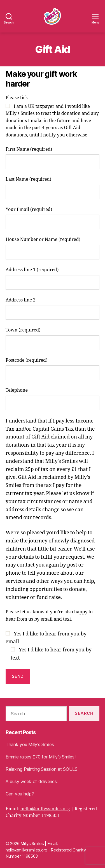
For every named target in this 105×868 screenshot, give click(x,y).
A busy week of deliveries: (32, 781)
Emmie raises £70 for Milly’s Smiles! (40, 757)
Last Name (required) (53, 188)
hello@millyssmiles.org (45, 809)
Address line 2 (53, 309)
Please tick (53, 117)
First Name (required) (53, 158)
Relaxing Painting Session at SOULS (42, 769)
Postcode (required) (53, 369)
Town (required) (53, 339)
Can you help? (20, 794)
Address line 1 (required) (53, 278)
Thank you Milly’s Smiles (30, 744)
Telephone (53, 399)
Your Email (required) (53, 218)
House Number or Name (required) (53, 248)
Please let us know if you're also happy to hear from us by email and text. (49, 616)
